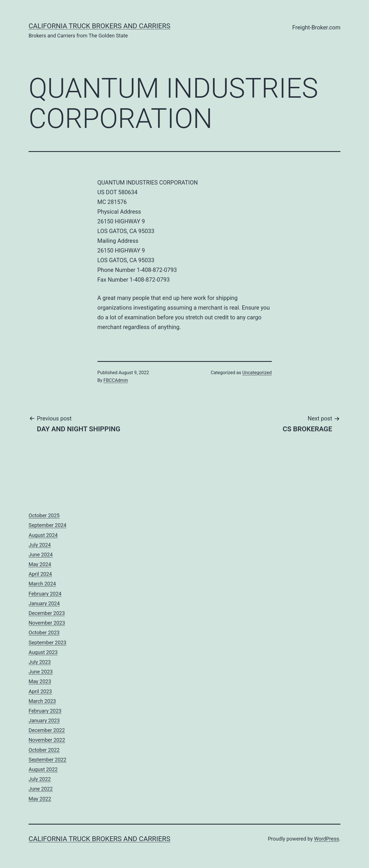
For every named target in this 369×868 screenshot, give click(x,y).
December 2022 (47, 730)
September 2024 (47, 525)
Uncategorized (257, 373)
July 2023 (40, 662)
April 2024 (40, 574)
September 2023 (47, 643)
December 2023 (47, 613)
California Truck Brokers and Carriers (99, 26)
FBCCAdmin (116, 380)
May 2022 (40, 799)
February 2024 (45, 594)
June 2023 (41, 672)
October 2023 (44, 633)
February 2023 (45, 711)
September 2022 (47, 760)
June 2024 (41, 555)
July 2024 (40, 545)
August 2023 (43, 652)
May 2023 (40, 681)
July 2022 (40, 779)
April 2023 (40, 691)
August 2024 (43, 535)
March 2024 (42, 584)
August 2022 (43, 769)
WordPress (327, 839)
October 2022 (44, 750)
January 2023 (44, 720)
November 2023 (47, 623)
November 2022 (47, 740)
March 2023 (42, 701)
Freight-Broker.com (316, 27)
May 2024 (40, 564)
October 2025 (44, 515)
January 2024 (44, 603)
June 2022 (41, 789)
